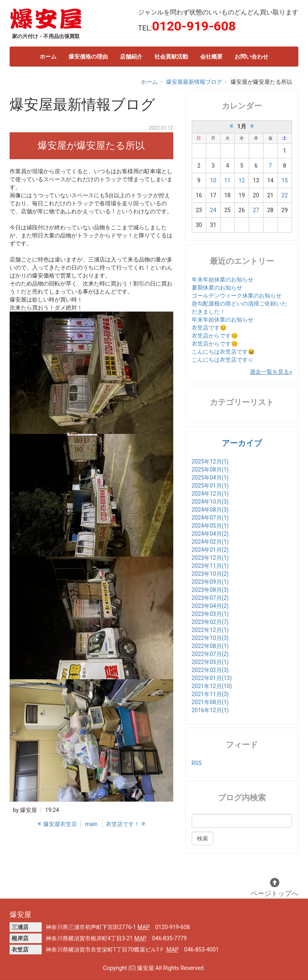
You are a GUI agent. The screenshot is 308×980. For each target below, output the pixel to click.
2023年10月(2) (210, 574)
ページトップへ (275, 888)
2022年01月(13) (212, 678)
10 (213, 180)
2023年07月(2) (210, 598)
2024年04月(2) (210, 534)
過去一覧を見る (269, 372)
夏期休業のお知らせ (217, 288)
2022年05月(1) (210, 662)
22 (285, 195)
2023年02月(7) (210, 622)
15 (285, 180)
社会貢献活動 (171, 57)
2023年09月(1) (210, 582)
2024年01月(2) (210, 550)
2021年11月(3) (210, 694)
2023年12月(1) (210, 558)
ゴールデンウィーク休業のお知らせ (237, 296)
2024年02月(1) (210, 542)
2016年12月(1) (210, 710)
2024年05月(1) (210, 526)
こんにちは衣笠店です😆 (223, 352)
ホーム (48, 57)
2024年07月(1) (210, 518)
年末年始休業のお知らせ (223, 279)
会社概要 (211, 57)
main (91, 824)
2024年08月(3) (210, 510)
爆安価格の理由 (88, 57)
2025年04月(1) (210, 478)
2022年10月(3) (210, 638)
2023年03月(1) (210, 614)
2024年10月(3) (210, 502)
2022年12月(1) (210, 630)
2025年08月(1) (210, 470)
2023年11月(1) (210, 566)
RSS (197, 763)
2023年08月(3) (210, 590)
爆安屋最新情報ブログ (194, 82)
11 (227, 180)
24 (213, 210)
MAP (144, 927)
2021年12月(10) (212, 686)
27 (256, 210)
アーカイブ (242, 443)
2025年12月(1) (210, 462)
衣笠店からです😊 (215, 336)
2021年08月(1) (210, 702)
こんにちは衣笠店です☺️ (223, 360)
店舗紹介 (131, 57)
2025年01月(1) (210, 486)
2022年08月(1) (210, 646)
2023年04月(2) (210, 606)
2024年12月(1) (210, 494)
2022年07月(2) (210, 654)
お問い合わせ (251, 57)
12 (242, 180)
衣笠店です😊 (209, 328)
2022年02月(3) (210, 670)
